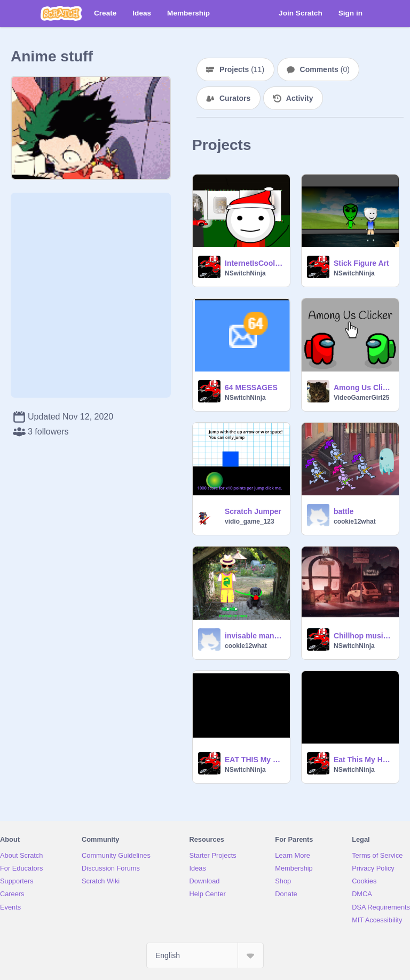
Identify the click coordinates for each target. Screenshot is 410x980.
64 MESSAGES (251, 388)
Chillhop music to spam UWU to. (363, 636)
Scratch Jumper (253, 511)
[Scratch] (61, 13)
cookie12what (355, 521)
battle (344, 511)
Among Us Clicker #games (363, 388)
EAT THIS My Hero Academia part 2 (254, 760)
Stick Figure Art (361, 263)
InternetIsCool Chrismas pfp (254, 263)
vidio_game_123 (250, 521)
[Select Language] (205, 955)
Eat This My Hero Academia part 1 (363, 760)
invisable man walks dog (254, 636)
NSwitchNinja (245, 273)
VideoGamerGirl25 (362, 398)
